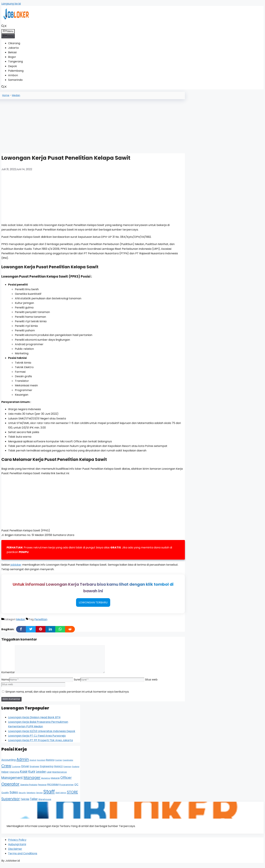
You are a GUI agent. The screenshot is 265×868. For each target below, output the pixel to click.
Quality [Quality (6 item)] (5, 796)
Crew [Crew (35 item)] (6, 769)
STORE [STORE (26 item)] (72, 795)
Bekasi (12, 52)
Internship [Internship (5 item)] (14, 775)
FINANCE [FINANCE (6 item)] (58, 769)
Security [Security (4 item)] (22, 796)
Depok (13, 66)
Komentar (8, 675)
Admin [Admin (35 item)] (23, 762)
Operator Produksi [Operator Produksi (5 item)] (29, 788)
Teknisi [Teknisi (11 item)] (25, 802)
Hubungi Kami (17, 848)
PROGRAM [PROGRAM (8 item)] (53, 788)
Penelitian (41, 622)
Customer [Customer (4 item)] (16, 770)
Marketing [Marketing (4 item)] (46, 781)
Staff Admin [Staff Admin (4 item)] (61, 796)
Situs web (151, 683)
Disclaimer (15, 853)
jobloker (16, 565)
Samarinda (15, 80)
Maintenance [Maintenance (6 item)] (59, 775)
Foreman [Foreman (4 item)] (67, 770)
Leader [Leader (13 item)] (41, 775)
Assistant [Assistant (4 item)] (41, 763)
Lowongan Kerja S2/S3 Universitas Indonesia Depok (42, 734)
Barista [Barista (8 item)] (50, 763)
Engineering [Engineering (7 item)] (47, 769)
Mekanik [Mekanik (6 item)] (55, 781)
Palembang (16, 71)
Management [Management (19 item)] (12, 781)
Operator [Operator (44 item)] (10, 787)
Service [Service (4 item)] (39, 796)
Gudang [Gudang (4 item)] (76, 770)
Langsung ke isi (11, 4)
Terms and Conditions (23, 857)
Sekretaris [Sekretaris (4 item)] (31, 796)
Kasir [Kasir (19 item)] (24, 775)
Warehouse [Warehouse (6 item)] (45, 802)
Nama (5, 683)
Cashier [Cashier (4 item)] (59, 763)
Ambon (13, 75)
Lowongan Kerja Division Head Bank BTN (34, 720)
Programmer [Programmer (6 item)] (67, 788)
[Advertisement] (93, 125)
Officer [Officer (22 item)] (66, 781)
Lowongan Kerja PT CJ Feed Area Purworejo (37, 739)
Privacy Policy (17, 843)
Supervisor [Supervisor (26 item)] (11, 802)
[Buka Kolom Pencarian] (4, 26)
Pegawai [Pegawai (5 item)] (42, 788)
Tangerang (15, 61)
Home (6, 95)
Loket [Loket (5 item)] (49, 775)
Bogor (12, 57)
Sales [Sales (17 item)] (14, 795)
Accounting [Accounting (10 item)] (9, 763)
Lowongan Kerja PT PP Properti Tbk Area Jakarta (40, 743)
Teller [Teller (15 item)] (34, 802)
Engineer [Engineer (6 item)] (35, 769)
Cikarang (14, 43)
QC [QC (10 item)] (76, 787)
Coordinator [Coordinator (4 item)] (68, 763)
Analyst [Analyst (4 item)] (33, 763)
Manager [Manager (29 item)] (32, 781)
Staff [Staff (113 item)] (49, 795)
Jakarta (13, 48)
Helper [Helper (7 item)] (5, 775)
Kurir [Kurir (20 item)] (32, 775)
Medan (16, 95)
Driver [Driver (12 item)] (25, 769)
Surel (77, 683)
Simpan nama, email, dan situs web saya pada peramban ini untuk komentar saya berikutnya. (67, 695)
